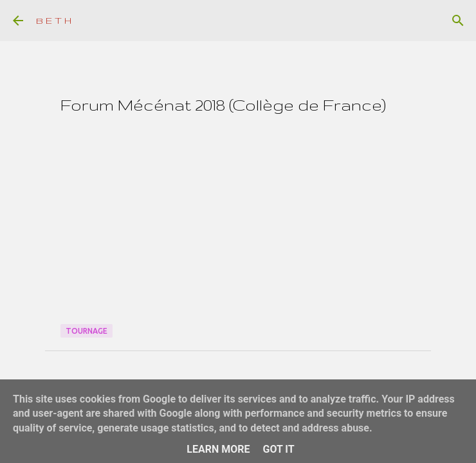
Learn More (218, 449)
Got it (278, 449)
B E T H (54, 21)
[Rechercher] (458, 21)
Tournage (87, 331)
